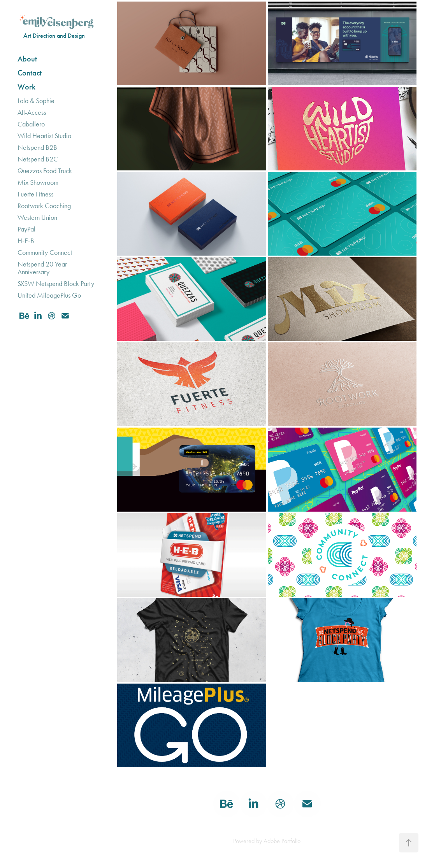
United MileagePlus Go (49, 295)
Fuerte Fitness (35, 194)
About (27, 59)
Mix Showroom (38, 182)
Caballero (31, 124)
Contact (30, 73)
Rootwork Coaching (44, 206)
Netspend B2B (37, 147)
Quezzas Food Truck (45, 171)
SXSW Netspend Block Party (56, 284)
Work (26, 87)
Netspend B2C (38, 159)
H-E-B (26, 241)
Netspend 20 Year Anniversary (42, 268)
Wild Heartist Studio (44, 136)
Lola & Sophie (36, 101)
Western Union (37, 217)
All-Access (32, 112)
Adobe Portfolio (282, 841)
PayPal (26, 229)
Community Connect (45, 253)
